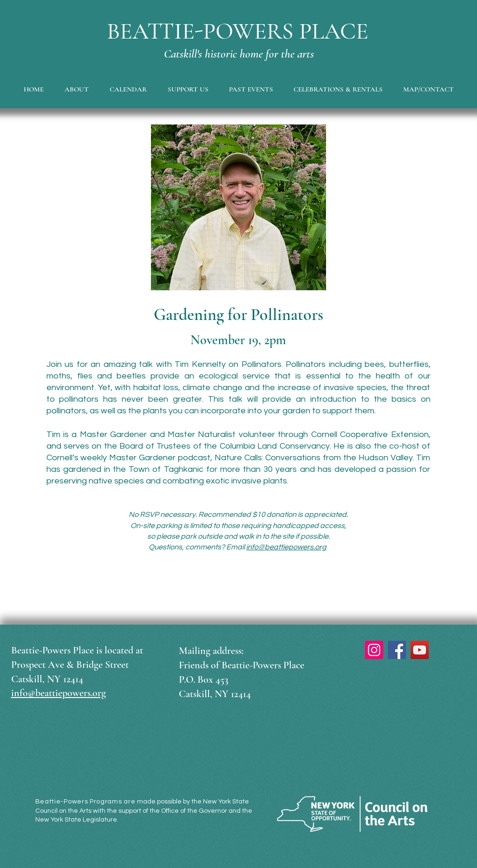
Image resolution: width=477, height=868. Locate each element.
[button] (77, 89)
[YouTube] (420, 650)
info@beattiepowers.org (286, 547)
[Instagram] (374, 650)
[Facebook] (397, 650)
